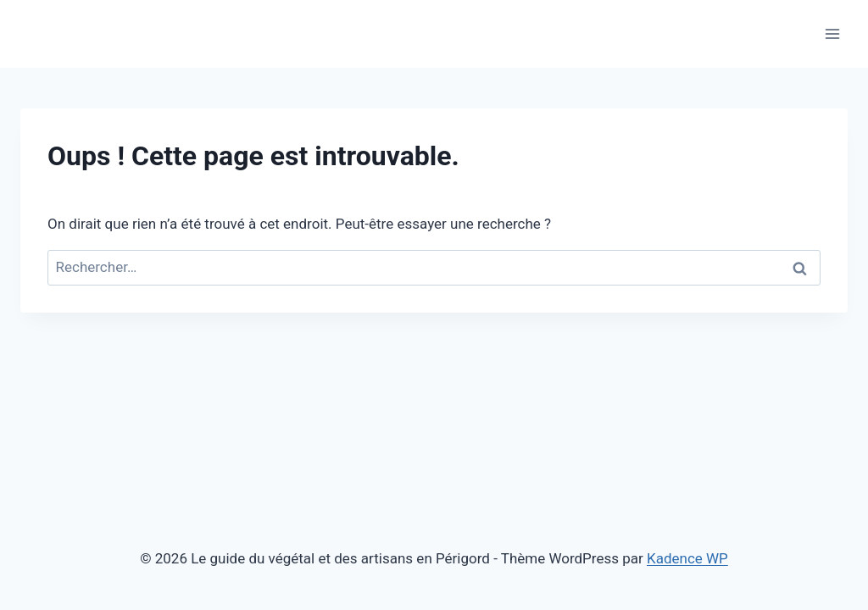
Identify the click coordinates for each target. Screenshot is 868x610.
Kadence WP (687, 558)
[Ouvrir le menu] (832, 33)
